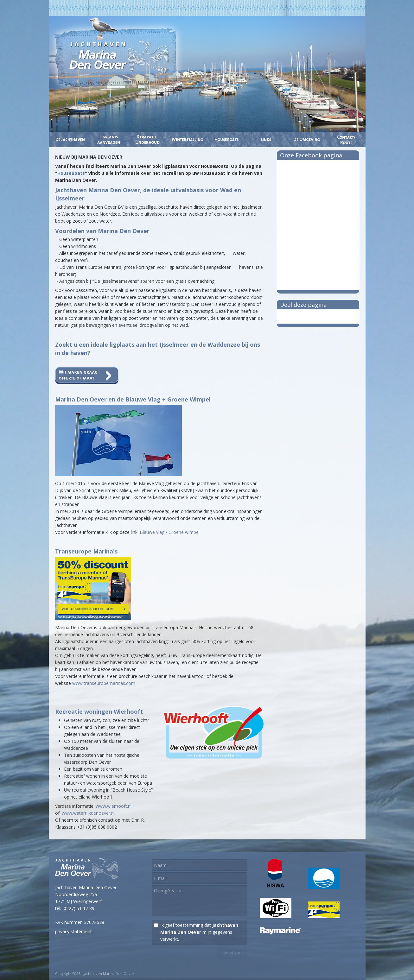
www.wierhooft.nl (114, 806)
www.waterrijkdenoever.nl (88, 813)
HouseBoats (71, 173)
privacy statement (73, 931)
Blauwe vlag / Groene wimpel (170, 532)
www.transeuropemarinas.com (104, 683)
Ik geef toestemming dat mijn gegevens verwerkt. (199, 932)
